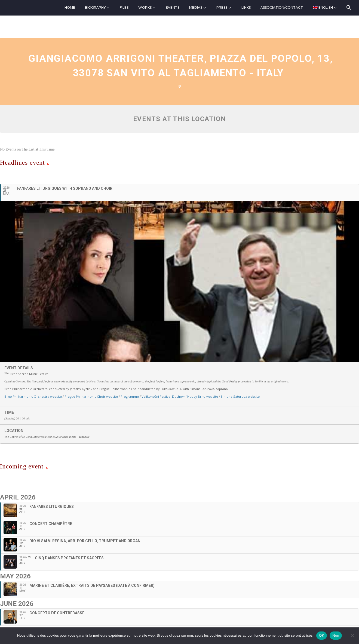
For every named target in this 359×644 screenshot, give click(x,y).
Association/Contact (282, 7)
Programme (126, 396)
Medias (196, 7)
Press (222, 7)
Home (70, 7)
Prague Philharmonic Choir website (88, 396)
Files (124, 7)
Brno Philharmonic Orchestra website (32, 396)
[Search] (348, 8)
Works (145, 7)
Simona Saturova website (232, 396)
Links (246, 7)
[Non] (352, 636)
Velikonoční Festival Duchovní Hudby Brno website (174, 396)
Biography (95, 7)
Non (336, 635)
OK (322, 635)
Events (173, 7)
